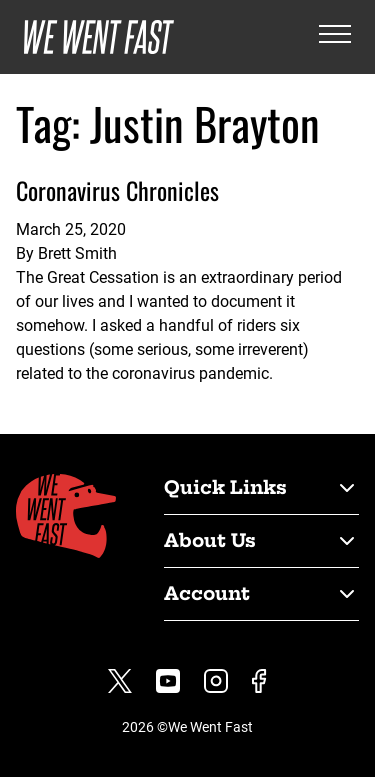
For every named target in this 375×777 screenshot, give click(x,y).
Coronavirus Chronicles (117, 190)
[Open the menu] (335, 37)
